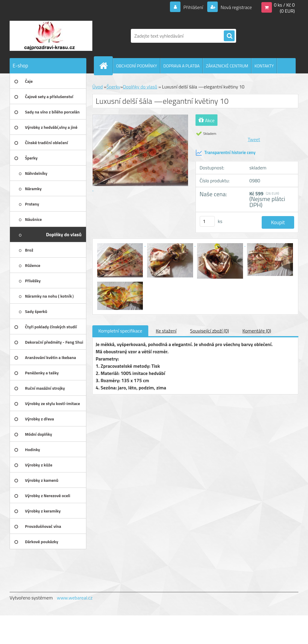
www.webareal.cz (75, 598)
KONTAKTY (264, 66)
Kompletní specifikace (120, 331)
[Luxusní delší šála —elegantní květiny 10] (121, 244)
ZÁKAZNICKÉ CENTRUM (227, 66)
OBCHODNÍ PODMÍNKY (137, 66)
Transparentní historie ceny (226, 153)
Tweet (254, 139)
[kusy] (207, 221)
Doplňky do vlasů (140, 87)
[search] (229, 36)
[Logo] (51, 36)
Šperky (113, 87)
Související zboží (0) (209, 331)
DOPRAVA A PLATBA (182, 66)
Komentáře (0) (257, 331)
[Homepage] (106, 66)
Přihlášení (193, 7)
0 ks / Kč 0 (284, 5)
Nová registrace (236, 7)
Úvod (98, 87)
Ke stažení (166, 331)
